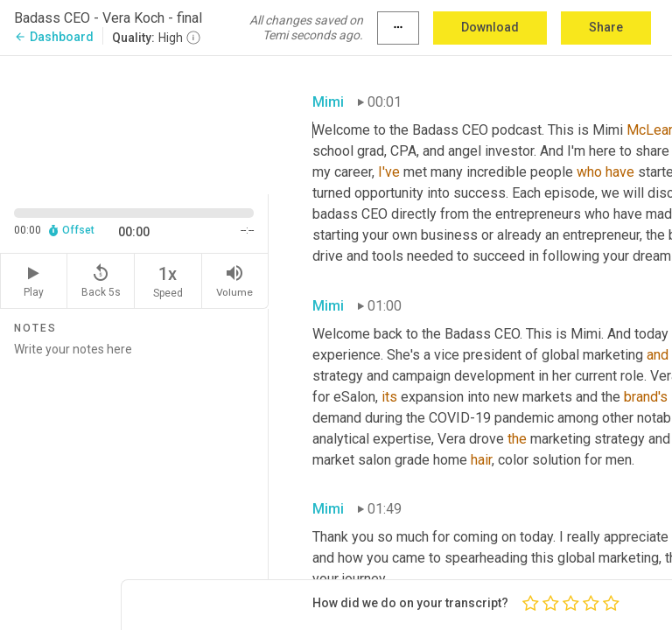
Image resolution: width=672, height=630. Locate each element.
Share (606, 27)
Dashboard (54, 37)
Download (490, 27)
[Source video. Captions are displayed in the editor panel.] (134, 123)
